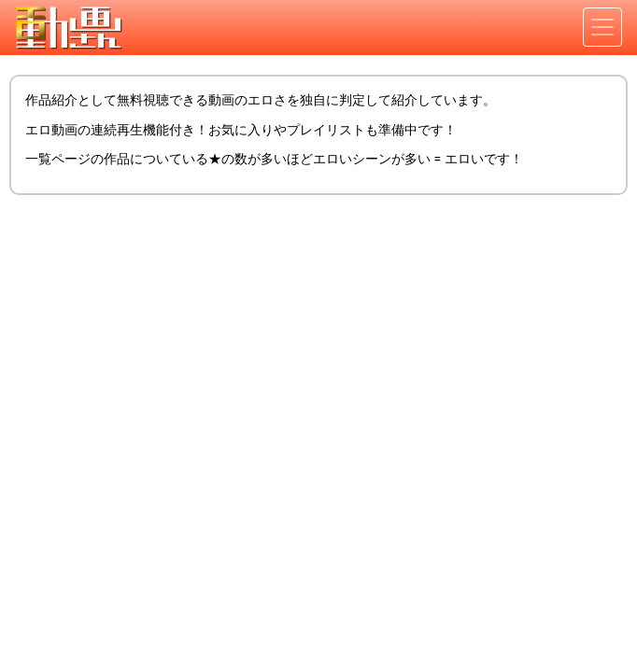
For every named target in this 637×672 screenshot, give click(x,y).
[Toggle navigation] (602, 27)
